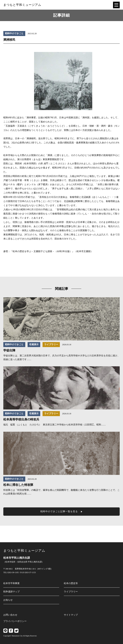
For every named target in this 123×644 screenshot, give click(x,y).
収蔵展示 (34, 344)
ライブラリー (51, 344)
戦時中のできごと (14, 33)
